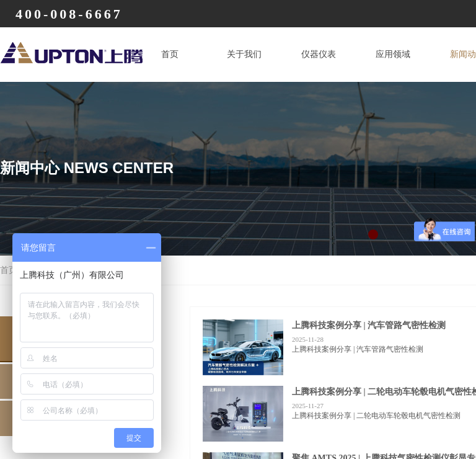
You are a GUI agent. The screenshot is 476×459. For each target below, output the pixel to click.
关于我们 (244, 54)
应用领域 (393, 54)
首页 (170, 54)
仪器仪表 (319, 54)
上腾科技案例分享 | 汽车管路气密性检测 (369, 325)
